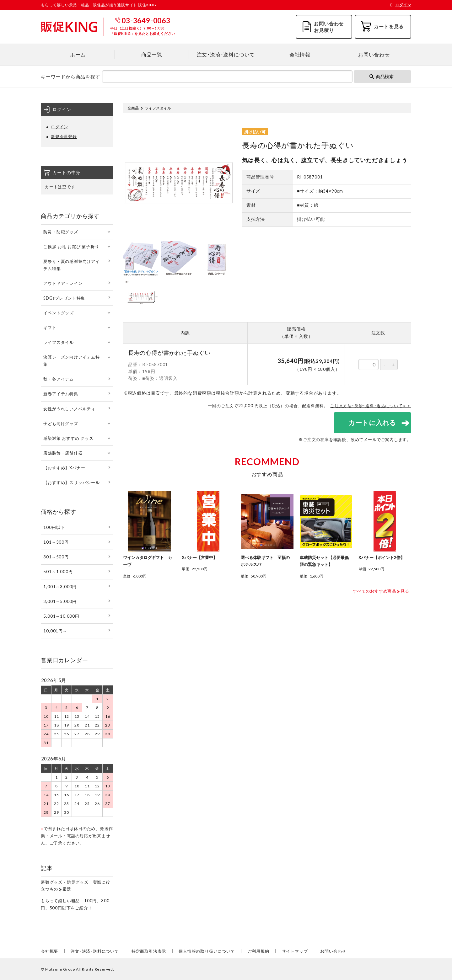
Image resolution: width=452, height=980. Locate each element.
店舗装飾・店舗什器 (63, 453)
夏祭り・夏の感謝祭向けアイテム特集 (71, 265)
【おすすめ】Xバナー (64, 468)
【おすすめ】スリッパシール (71, 482)
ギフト (50, 328)
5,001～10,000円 (61, 616)
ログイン (400, 5)
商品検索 (382, 76)
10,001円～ (55, 631)
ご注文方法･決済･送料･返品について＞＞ (371, 406)
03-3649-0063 (146, 20)
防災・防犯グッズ (61, 232)
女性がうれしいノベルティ (69, 409)
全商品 (133, 108)
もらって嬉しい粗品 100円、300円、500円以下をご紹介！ (75, 904)
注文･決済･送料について (226, 54)
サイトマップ (295, 951)
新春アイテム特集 (61, 394)
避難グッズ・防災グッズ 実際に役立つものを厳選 (75, 886)
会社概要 (49, 951)
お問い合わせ (374, 54)
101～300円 (56, 542)
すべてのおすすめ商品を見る (381, 591)
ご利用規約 (258, 951)
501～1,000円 (58, 572)
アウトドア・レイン (63, 283)
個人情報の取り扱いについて (207, 951)
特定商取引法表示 (149, 951)
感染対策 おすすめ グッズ (68, 438)
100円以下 (54, 527)
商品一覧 (152, 54)
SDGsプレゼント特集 (64, 298)
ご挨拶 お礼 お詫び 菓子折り (71, 247)
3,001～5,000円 (60, 601)
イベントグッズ (59, 313)
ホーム (78, 54)
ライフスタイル (158, 108)
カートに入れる (372, 423)
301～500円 (56, 557)
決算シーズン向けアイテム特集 (71, 361)
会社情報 (300, 54)
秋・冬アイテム (59, 379)
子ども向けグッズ (61, 423)
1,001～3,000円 (60, 587)
